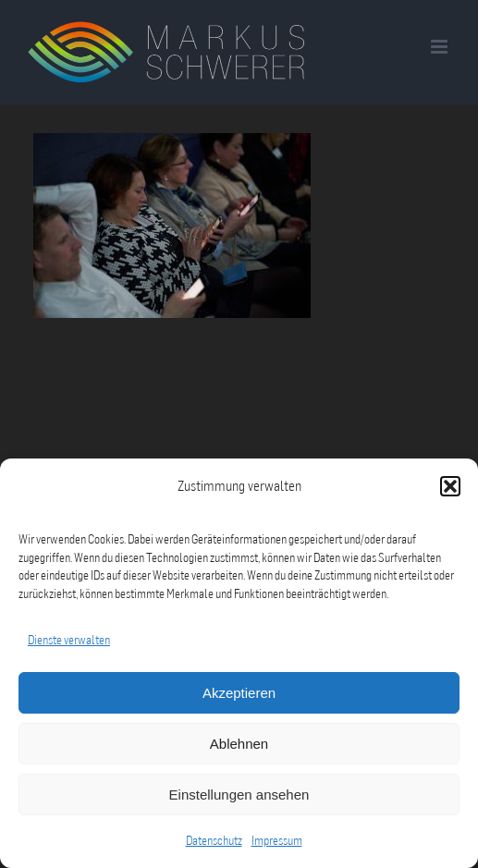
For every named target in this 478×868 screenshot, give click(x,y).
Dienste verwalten (69, 640)
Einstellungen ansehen (239, 795)
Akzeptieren (239, 693)
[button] (450, 486)
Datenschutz (214, 840)
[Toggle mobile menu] (441, 47)
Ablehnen (239, 744)
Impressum (277, 840)
